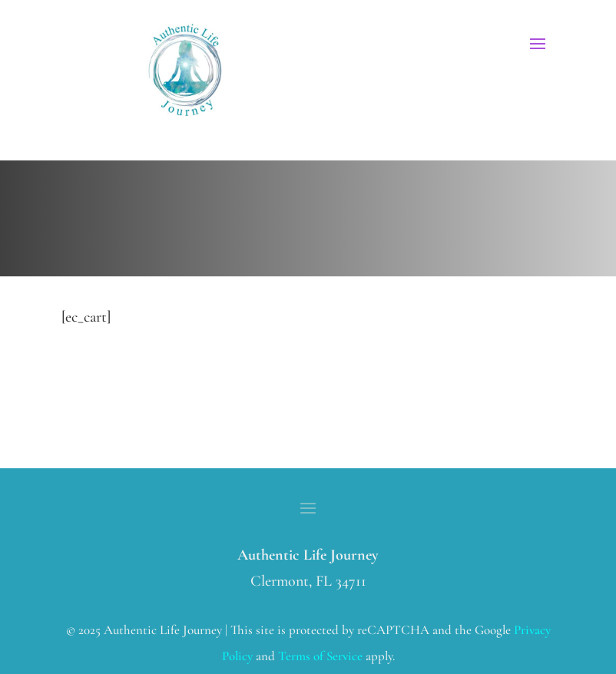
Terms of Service (320, 656)
